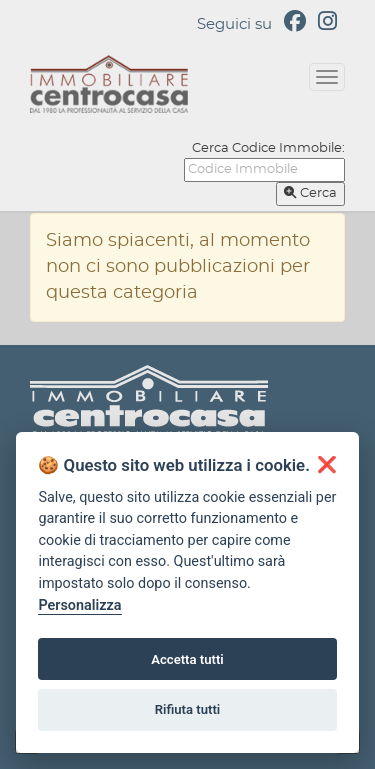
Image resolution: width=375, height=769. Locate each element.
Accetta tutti (187, 659)
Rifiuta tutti (188, 709)
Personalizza (79, 605)
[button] (327, 464)
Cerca (310, 193)
